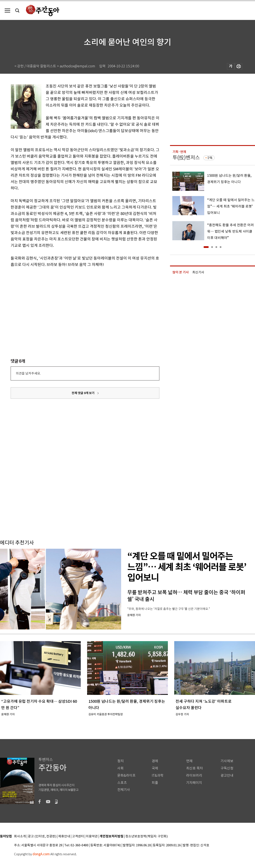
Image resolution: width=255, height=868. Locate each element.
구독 (210, 158)
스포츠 (122, 783)
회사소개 (20, 836)
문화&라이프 (126, 775)
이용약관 (92, 836)
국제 (155, 768)
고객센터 (78, 836)
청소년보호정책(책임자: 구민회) (147, 836)
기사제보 (227, 761)
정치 (120, 761)
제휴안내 (64, 836)
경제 (155, 761)
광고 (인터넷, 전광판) (42, 836)
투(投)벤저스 (186, 158)
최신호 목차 (195, 768)
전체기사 (124, 790)
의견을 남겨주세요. (28, 373)
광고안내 (227, 775)
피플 (155, 783)
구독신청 (227, 768)
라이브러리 (194, 775)
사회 (120, 768)
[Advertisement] (74, 301)
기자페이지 (194, 783)
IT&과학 (158, 775)
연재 (189, 761)
